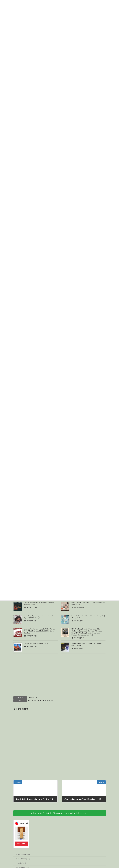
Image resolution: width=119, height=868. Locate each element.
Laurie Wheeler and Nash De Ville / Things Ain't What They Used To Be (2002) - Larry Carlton (39, 650)
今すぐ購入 (21, 863)
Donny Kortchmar (36, 720)
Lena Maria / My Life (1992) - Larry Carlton (39, 609)
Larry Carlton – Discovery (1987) (36, 663)
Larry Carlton (33, 717)
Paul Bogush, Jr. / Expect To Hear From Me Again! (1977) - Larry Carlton (39, 636)
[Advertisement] (60, 696)
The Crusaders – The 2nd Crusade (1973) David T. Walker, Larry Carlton (87, 610)
